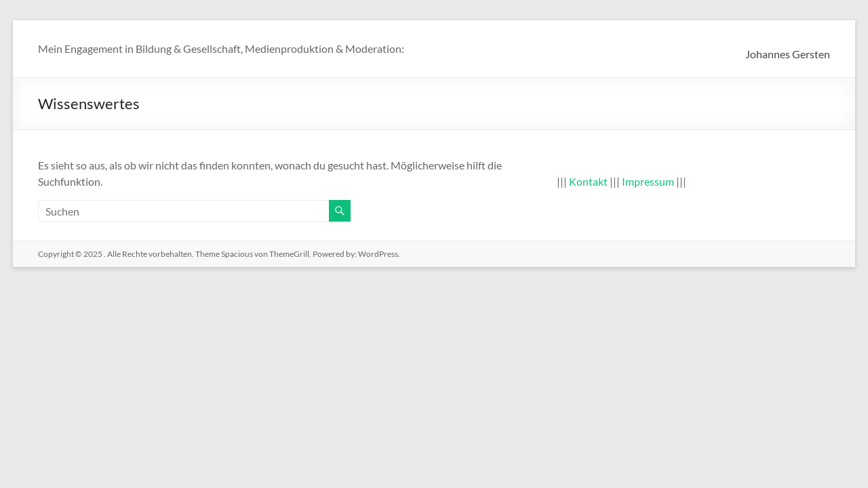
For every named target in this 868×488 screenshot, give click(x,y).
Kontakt (588, 181)
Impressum (648, 181)
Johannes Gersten (788, 54)
